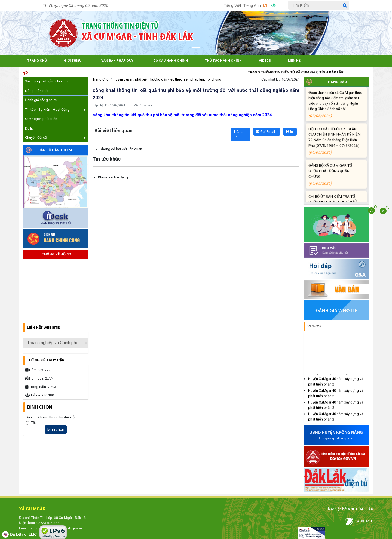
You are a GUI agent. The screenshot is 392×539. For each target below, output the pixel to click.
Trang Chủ (37, 61)
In (289, 132)
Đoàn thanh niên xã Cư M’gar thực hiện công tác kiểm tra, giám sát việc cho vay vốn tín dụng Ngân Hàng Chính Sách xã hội (335, 111)
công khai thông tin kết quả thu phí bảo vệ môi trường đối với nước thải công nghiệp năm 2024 (182, 115)
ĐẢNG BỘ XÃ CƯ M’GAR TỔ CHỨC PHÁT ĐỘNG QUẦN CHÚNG (335, 181)
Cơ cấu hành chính (171, 61)
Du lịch (30, 128)
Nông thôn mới (37, 91)
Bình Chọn (40, 407)
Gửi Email (265, 132)
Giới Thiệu (73, 61)
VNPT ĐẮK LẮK (360, 509)
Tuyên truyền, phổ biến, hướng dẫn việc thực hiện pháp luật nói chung (168, 79)
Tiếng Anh (252, 5)
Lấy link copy (101, 125)
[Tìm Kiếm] (319, 5)
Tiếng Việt (232, 5)
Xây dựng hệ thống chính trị (46, 81)
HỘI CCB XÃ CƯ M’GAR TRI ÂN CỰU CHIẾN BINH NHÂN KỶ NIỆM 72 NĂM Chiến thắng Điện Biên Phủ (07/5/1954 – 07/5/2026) (335, 147)
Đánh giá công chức (41, 100)
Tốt (33, 423)
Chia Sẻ (238, 134)
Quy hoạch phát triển (41, 119)
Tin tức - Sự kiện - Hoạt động (55, 110)
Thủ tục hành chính (223, 61)
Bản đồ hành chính (56, 150)
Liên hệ (294, 61)
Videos (265, 61)
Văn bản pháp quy (117, 61)
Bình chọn (56, 429)
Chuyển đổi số (55, 138)
